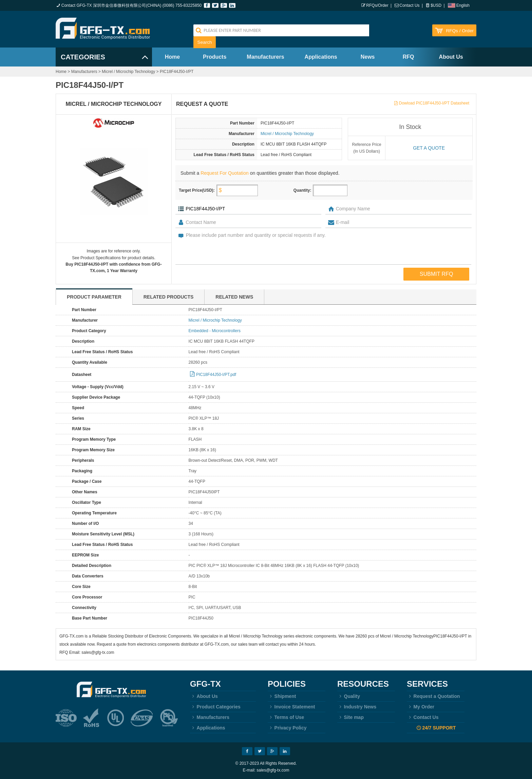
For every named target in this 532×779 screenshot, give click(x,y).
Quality (349, 696)
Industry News (357, 707)
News (368, 57)
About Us (451, 57)
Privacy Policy (287, 728)
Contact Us (409, 5)
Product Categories (215, 707)
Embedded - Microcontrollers (215, 331)
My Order (421, 707)
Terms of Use (286, 717)
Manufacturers (265, 57)
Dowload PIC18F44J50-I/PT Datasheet (434, 103)
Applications (321, 57)
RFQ (408, 57)
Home (172, 57)
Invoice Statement (291, 707)
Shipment (282, 696)
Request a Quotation (433, 696)
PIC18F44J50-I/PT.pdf (216, 375)
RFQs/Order (377, 5)
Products (215, 57)
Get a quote (429, 148)
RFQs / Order (460, 31)
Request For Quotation (225, 173)
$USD (436, 5)
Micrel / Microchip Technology (128, 72)
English (463, 5)
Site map (350, 717)
